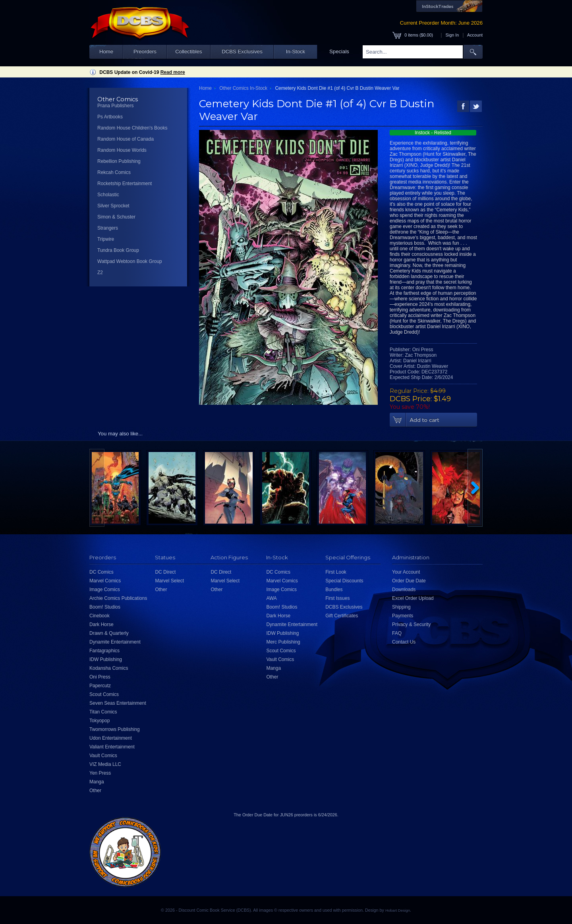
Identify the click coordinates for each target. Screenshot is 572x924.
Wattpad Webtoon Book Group (130, 261)
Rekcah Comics (114, 172)
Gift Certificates (342, 616)
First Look (336, 572)
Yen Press (100, 773)
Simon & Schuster (116, 217)
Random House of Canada (126, 139)
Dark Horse (101, 624)
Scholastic (108, 195)
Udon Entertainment (111, 738)
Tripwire (106, 239)
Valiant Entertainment (112, 747)
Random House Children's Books (132, 128)
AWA (271, 598)
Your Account (406, 572)
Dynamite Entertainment (115, 642)
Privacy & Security (411, 624)
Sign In (452, 35)
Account (475, 35)
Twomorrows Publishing (115, 729)
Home (106, 51)
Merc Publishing (283, 642)
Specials (339, 51)
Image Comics (105, 590)
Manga (97, 782)
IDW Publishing (106, 659)
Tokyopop (100, 721)
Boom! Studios (105, 607)
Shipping (401, 607)
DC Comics (101, 572)
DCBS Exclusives (242, 51)
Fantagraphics (104, 651)
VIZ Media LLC (105, 764)
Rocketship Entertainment (125, 184)
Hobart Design (398, 910)
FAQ (397, 633)
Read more (173, 72)
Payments (403, 616)
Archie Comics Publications (118, 598)
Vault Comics (103, 756)
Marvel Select (169, 581)
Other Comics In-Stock (243, 88)
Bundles (334, 590)
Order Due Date (409, 581)
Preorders (145, 51)
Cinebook (100, 616)
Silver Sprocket (113, 206)
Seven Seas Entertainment (118, 703)
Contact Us (404, 642)
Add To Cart (433, 420)
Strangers (108, 228)
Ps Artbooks (110, 117)
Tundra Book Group (118, 250)
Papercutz (100, 686)
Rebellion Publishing (119, 161)
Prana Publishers (115, 106)
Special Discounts (344, 581)
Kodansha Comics (109, 668)
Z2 (100, 273)
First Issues (337, 598)
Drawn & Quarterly (109, 633)
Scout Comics (104, 694)
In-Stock (296, 51)
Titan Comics (103, 712)
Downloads (404, 590)
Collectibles (188, 51)
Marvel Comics (105, 581)
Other (95, 791)
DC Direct (165, 572)
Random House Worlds (122, 150)
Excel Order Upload (413, 598)
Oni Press (100, 677)
